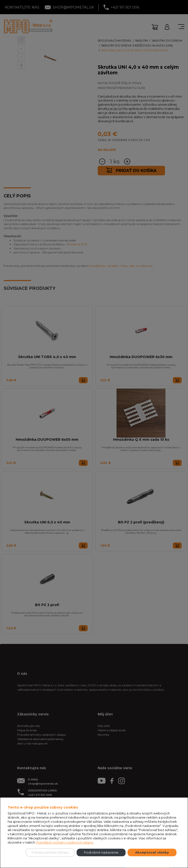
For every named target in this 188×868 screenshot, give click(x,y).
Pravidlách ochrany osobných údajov (65, 842)
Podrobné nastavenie (101, 852)
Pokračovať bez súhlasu (50, 852)
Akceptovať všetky (152, 852)
